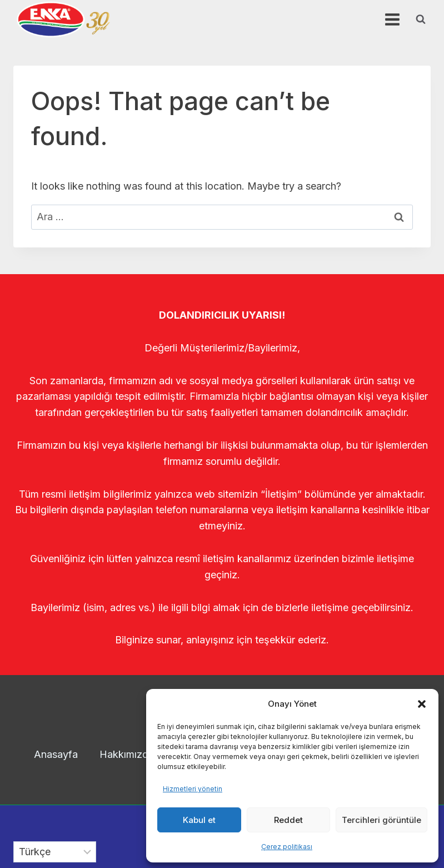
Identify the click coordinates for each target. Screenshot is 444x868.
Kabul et (199, 820)
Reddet (288, 820)
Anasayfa (56, 754)
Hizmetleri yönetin (193, 789)
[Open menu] (392, 19)
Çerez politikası (287, 847)
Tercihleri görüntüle (381, 820)
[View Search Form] (421, 19)
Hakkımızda (127, 754)
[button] (422, 704)
